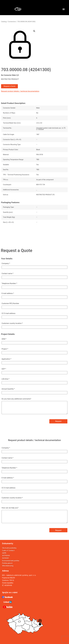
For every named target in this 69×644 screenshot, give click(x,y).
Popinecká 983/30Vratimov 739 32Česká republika (9, 580)
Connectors (12, 22)
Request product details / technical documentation (20, 91)
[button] (64, 9)
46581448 (8, 586)
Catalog (4, 22)
